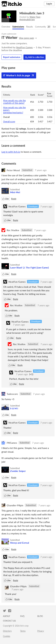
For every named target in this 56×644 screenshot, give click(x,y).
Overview (6, 27)
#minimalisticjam (27, 19)
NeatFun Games (24, 47)
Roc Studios (13, 230)
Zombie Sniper (18, 471)
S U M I (14, 408)
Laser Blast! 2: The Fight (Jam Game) (29, 267)
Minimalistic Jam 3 (32, 13)
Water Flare (35, 17)
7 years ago (41, 170)
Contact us (9, 621)
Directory (7, 631)
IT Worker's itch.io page (19, 75)
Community (40, 27)
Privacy (41, 631)
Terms (23, 631)
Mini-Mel (15, 192)
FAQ (22, 616)
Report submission (12, 57)
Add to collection (34, 57)
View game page (26, 38)
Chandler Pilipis (15, 505)
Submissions (18, 27)
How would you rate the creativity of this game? (14, 102)
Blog (40, 616)
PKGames (12, 443)
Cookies (7, 636)
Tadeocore (12, 394)
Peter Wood (13, 170)
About (7, 616)
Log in (49, 4)
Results (30, 27)
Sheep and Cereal (20, 543)
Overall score (9, 122)
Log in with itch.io (11, 152)
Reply (14, 199)
